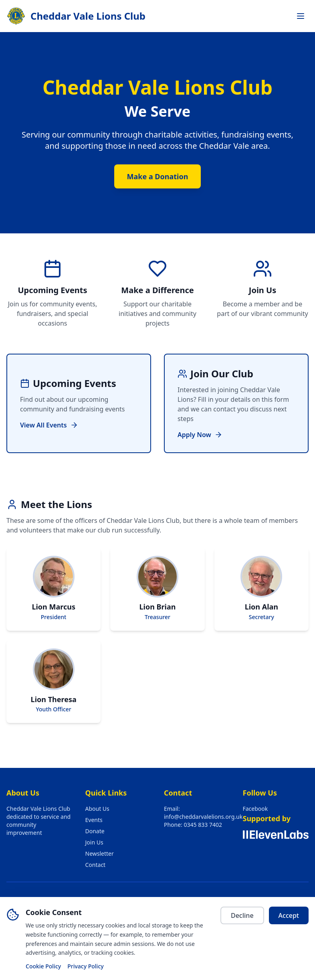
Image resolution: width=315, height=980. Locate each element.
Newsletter (100, 853)
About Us (97, 809)
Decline (242, 915)
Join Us (94, 842)
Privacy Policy (85, 966)
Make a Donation (158, 176)
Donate (95, 831)
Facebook (255, 809)
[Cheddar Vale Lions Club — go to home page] (76, 16)
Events (94, 820)
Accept (289, 915)
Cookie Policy (43, 966)
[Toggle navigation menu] (301, 16)
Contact (96, 865)
